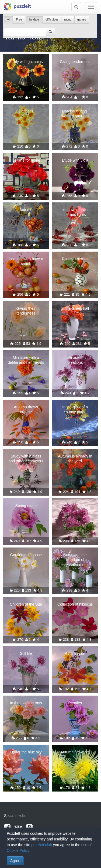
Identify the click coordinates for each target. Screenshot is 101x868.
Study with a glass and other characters (26, 459)
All (9, 19)
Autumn (26, 210)
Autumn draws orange (26, 409)
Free (19, 19)
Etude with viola (75, 160)
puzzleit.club (42, 845)
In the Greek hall (75, 308)
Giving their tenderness (26, 311)
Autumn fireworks (75, 752)
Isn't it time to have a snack (26, 261)
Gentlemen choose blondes (26, 557)
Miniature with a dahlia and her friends (26, 360)
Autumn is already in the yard (75, 459)
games (82, 19)
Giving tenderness (75, 62)
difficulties (52, 19)
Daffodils (26, 111)
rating (68, 19)
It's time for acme (26, 160)
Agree (15, 861)
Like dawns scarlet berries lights (75, 212)
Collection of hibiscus (75, 604)
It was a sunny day (75, 506)
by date (35, 19)
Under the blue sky (26, 752)
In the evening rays (26, 703)
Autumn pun (75, 653)
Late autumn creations (75, 360)
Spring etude (26, 506)
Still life (26, 653)
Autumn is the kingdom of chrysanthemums (75, 560)
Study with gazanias (26, 62)
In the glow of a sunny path (75, 409)
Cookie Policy (18, 850)
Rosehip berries (75, 259)
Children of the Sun (26, 604)
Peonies (75, 703)
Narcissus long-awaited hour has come (75, 116)
